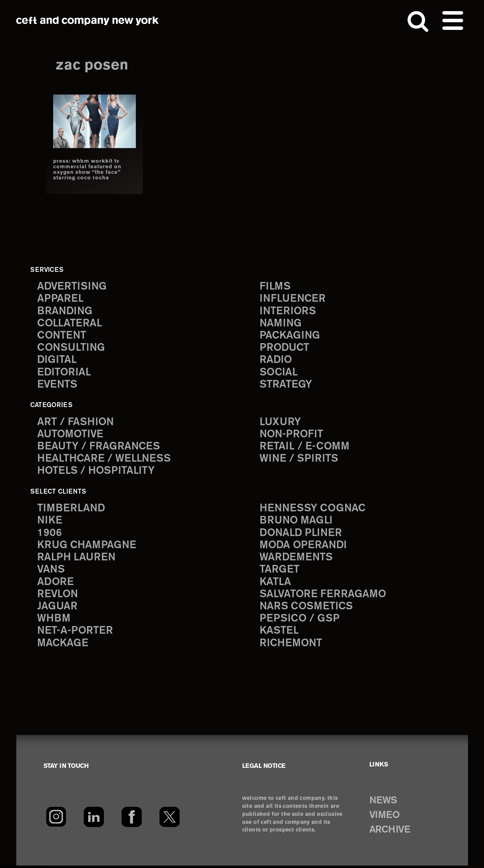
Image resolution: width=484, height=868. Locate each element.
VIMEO (385, 818)
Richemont (291, 646)
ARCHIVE (391, 833)
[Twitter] (170, 819)
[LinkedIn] (94, 819)
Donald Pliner (302, 534)
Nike (50, 522)
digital (57, 361)
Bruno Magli (297, 522)
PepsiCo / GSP (300, 621)
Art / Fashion (76, 423)
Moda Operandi (304, 547)
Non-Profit (292, 435)
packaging (290, 336)
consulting (72, 348)
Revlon (58, 596)
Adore (56, 584)
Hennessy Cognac (314, 509)
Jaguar (58, 609)
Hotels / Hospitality (97, 472)
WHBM (54, 621)
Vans (51, 572)
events (58, 385)
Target (279, 572)
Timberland (71, 509)
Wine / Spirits (300, 460)
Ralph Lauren (77, 559)
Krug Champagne (87, 547)
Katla (275, 584)
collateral (70, 323)
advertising (73, 286)
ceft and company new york (88, 21)
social (279, 373)
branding (65, 311)
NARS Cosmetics (307, 609)
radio (276, 361)
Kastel (280, 634)
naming (281, 323)
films (275, 286)
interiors (288, 311)
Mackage (63, 646)
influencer (293, 299)
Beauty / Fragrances (99, 448)
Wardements (297, 559)
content (62, 336)
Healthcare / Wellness (105, 460)
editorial (64, 373)
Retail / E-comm (305, 448)
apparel (60, 299)
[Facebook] (132, 819)
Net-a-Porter (75, 634)
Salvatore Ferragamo (323, 596)
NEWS (384, 803)
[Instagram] (56, 819)
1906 (50, 534)
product (285, 348)
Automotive (71, 435)
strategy (286, 385)
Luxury (281, 423)
